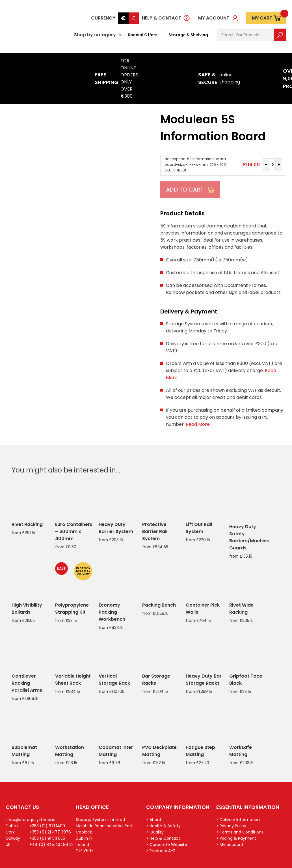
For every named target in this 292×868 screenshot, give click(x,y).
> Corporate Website (167, 845)
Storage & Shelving (188, 35)
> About (154, 820)
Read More (198, 424)
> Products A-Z (161, 851)
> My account (230, 845)
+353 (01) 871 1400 (47, 826)
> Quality (155, 832)
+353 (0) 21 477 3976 (50, 832)
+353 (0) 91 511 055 (47, 838)
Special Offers (143, 35)
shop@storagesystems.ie (31, 820)
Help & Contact (162, 18)
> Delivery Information (238, 820)
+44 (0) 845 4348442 (51, 845)
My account (214, 18)
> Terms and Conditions (240, 832)
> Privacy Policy (231, 826)
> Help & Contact (163, 838)
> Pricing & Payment (236, 838)
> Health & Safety (163, 826)
